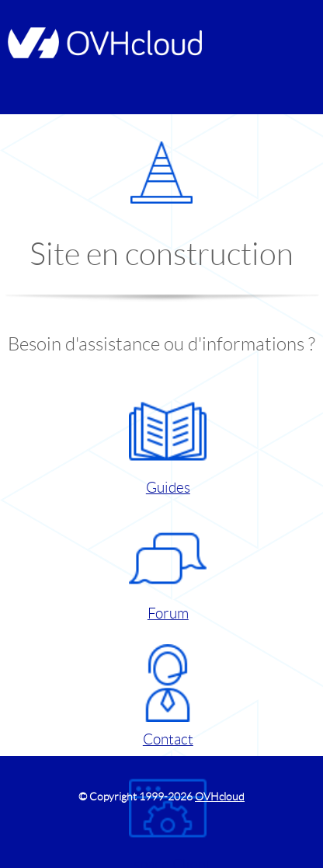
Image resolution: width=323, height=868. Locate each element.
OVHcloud (220, 797)
